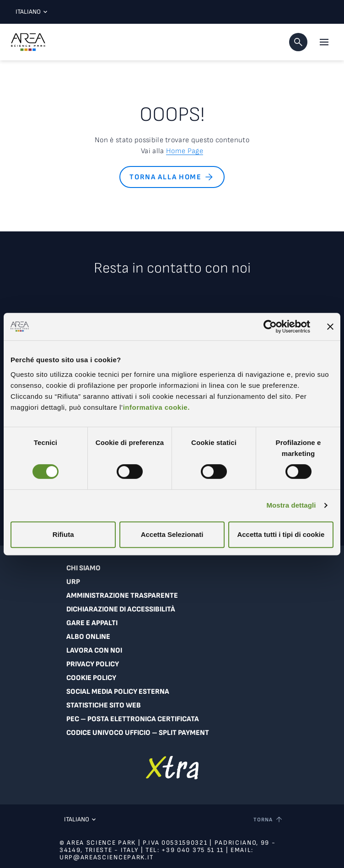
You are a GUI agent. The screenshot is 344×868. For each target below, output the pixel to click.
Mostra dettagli (291, 505)
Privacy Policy (93, 664)
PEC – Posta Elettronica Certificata (133, 719)
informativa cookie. (156, 407)
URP (73, 582)
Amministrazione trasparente (122, 596)
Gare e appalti (92, 623)
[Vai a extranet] (172, 768)
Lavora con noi (94, 651)
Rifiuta (63, 534)
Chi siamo (83, 568)
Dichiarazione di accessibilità (121, 609)
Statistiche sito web (104, 705)
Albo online (88, 637)
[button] (298, 42)
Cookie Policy (91, 678)
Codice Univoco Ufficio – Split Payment (138, 733)
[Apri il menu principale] (324, 42)
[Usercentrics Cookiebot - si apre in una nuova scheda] (270, 327)
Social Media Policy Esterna (118, 692)
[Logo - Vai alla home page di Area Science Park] (28, 42)
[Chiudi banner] (330, 327)
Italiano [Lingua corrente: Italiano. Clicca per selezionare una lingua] (29, 12)
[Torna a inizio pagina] (269, 820)
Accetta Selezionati (172, 534)
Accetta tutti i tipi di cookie (281, 534)
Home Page (185, 151)
